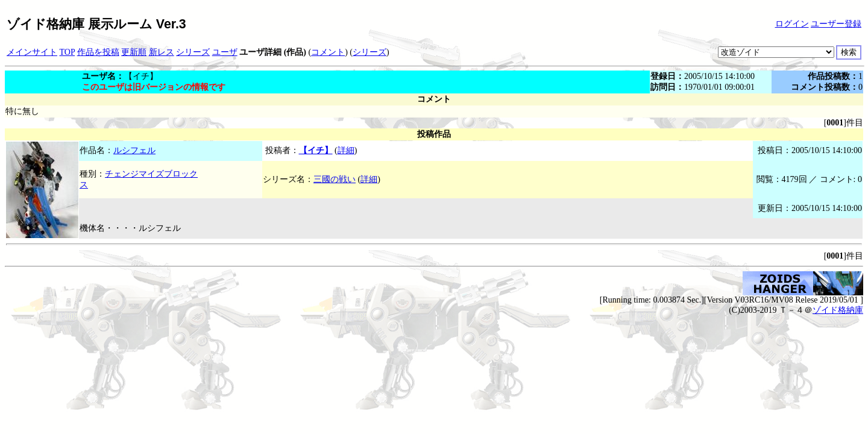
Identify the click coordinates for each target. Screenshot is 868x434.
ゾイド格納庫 (838, 310)
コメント (328, 52)
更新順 (134, 52)
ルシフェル (134, 150)
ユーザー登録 (836, 24)
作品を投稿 (98, 52)
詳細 (346, 150)
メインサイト (32, 52)
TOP (68, 52)
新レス (162, 52)
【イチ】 (316, 150)
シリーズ (193, 52)
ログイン (792, 24)
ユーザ (225, 52)
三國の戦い (335, 179)
